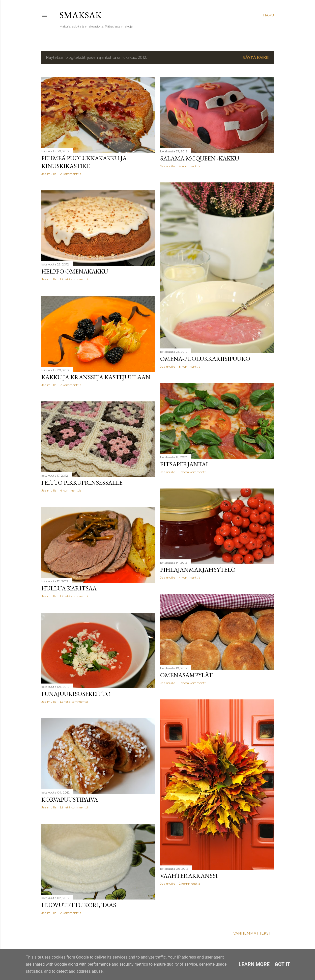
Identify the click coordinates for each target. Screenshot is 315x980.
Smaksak (81, 15)
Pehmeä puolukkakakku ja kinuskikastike (84, 162)
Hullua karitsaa (69, 588)
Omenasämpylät (186, 675)
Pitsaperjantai (184, 464)
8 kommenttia (190, 366)
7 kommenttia (71, 385)
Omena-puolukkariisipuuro (205, 359)
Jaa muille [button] (49, 174)
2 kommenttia (71, 174)
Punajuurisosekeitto (76, 694)
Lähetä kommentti (74, 279)
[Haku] (268, 15)
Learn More (254, 964)
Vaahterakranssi (189, 876)
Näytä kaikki (256, 58)
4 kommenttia (190, 166)
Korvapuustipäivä (70, 799)
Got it (282, 964)
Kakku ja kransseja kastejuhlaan (96, 377)
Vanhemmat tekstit (254, 933)
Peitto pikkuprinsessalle (82, 483)
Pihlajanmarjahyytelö (198, 570)
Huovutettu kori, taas (79, 905)
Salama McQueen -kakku (200, 158)
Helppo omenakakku (75, 271)
